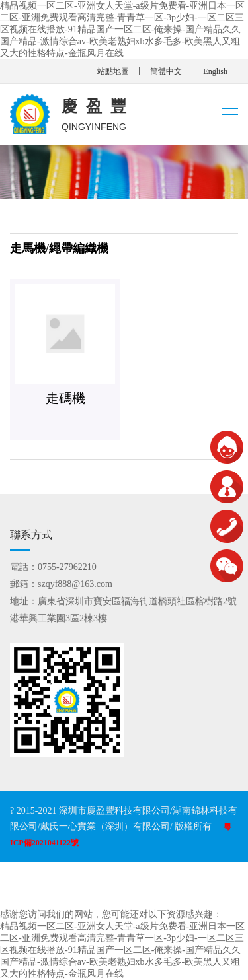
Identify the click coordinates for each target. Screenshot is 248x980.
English (215, 71)
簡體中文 (166, 71)
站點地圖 (113, 71)
